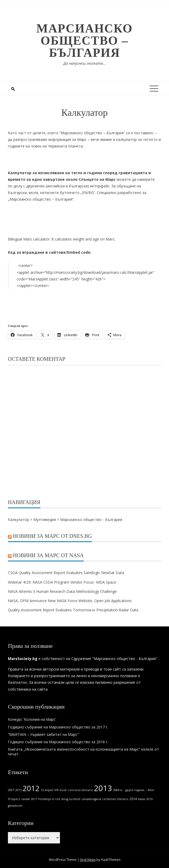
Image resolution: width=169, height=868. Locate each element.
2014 (133, 799)
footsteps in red (49, 799)
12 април (47, 790)
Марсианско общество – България (85, 41)
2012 (31, 788)
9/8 (57, 790)
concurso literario (80, 790)
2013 (103, 788)
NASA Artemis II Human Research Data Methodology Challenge (62, 591)
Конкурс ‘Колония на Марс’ (32, 719)
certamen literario (115, 799)
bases (142, 799)
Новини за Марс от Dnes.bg (52, 536)
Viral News (88, 860)
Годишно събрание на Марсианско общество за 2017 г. (58, 727)
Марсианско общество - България (91, 520)
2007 (11, 790)
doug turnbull (71, 799)
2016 (149, 799)
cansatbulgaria (91, 799)
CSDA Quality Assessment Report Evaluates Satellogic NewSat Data (66, 573)
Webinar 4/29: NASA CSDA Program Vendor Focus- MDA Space (62, 582)
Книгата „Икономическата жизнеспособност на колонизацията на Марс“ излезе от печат (83, 752)
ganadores (15, 806)
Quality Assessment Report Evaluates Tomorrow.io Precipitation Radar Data (73, 610)
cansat (25, 799)
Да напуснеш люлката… (85, 63)
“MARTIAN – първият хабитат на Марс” (43, 734)
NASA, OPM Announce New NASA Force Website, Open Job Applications (70, 601)
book (63, 790)
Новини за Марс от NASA (48, 555)
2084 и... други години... (130, 790)
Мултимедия (45, 520)
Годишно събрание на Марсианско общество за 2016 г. (58, 742)
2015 (18, 790)
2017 (34, 799)
